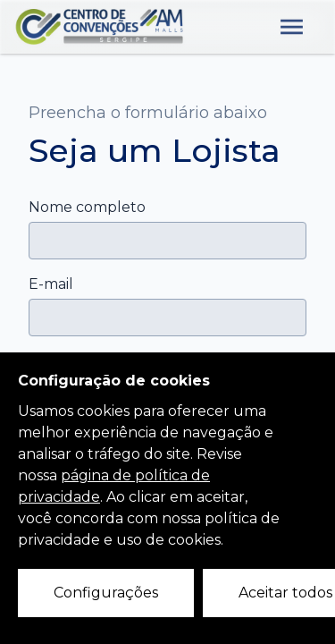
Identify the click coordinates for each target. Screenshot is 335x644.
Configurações (106, 593)
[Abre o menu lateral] (292, 27)
